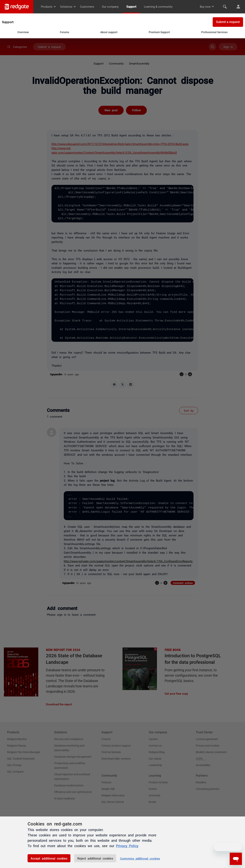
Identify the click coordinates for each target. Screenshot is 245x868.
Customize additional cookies (140, 858)
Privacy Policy (127, 846)
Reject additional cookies (95, 858)
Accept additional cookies (49, 858)
